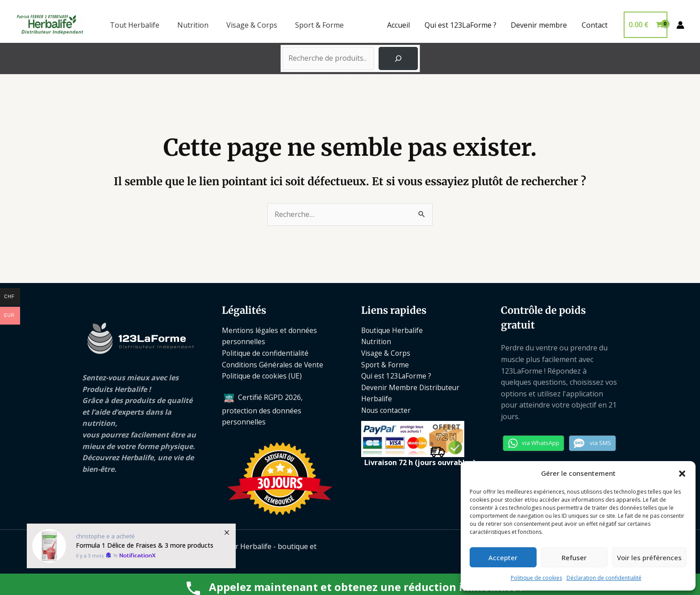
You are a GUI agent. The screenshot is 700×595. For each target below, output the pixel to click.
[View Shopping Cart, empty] (646, 25)
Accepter (503, 558)
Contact (595, 25)
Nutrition (193, 25)
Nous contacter (387, 410)
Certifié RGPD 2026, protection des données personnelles (262, 410)
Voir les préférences (649, 558)
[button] (682, 474)
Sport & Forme (319, 25)
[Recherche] (398, 58)
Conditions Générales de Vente (273, 365)
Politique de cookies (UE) (263, 376)
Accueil (399, 25)
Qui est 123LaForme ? (461, 25)
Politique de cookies (536, 578)
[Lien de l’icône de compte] (680, 25)
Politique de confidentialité (266, 353)
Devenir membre (539, 25)
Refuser (574, 558)
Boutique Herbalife (393, 330)
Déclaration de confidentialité (604, 578)
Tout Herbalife (135, 25)
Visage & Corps (252, 25)
